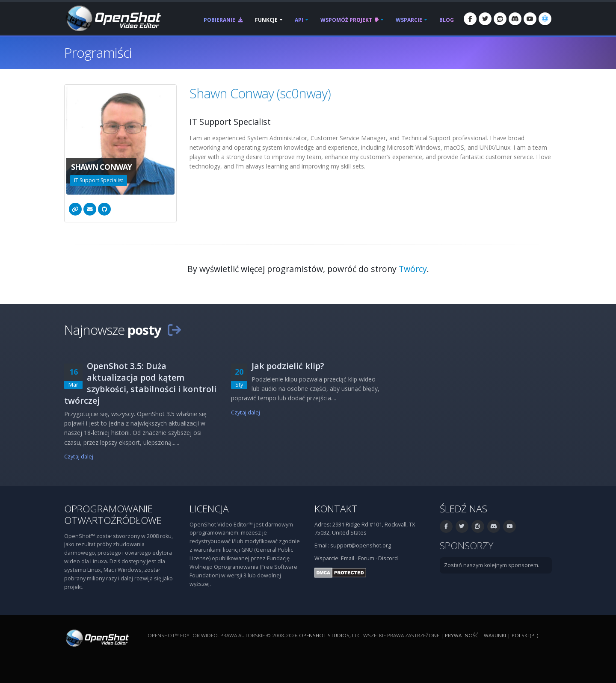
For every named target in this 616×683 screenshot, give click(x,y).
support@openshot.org (361, 546)
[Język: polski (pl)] (545, 19)
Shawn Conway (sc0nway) (260, 93)
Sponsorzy (466, 546)
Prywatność (462, 635)
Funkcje (266, 20)
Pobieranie (223, 20)
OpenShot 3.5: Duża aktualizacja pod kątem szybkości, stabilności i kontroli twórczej (140, 383)
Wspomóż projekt (349, 20)
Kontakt (336, 509)
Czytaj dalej (79, 457)
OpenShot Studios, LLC (330, 635)
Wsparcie (409, 20)
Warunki (495, 635)
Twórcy (413, 269)
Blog (447, 20)
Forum (366, 558)
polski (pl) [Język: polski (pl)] (525, 635)
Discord (388, 558)
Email (348, 558)
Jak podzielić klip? (288, 366)
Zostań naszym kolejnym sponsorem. (492, 565)
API (299, 20)
